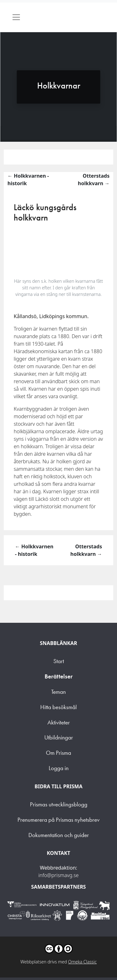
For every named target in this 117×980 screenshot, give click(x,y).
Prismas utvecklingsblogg (59, 804)
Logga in (59, 768)
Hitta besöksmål (58, 707)
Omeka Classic (82, 962)
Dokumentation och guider (59, 835)
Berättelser (59, 676)
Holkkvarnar (59, 86)
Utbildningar (59, 737)
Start (59, 661)
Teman (58, 692)
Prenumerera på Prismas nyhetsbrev (58, 820)
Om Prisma (58, 753)
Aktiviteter (59, 722)
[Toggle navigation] (16, 17)
